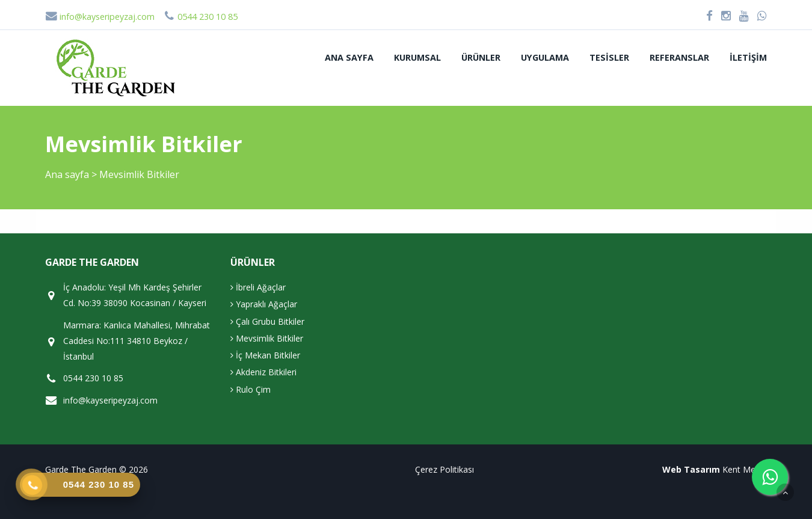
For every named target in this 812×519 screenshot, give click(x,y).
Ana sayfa (349, 57)
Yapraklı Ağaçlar (264, 304)
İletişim (748, 57)
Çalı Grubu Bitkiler (267, 321)
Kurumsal (417, 57)
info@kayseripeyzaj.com (100, 17)
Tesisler (609, 57)
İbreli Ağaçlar (258, 287)
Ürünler (481, 57)
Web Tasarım (691, 469)
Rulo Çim (251, 389)
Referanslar (679, 57)
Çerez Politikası (444, 469)
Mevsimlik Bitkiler (267, 338)
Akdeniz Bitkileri (263, 372)
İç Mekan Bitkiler (265, 355)
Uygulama (545, 57)
